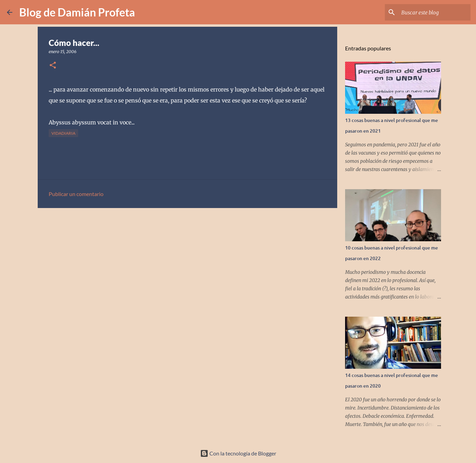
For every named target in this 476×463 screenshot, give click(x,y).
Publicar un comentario (76, 194)
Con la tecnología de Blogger (238, 453)
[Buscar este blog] (435, 12)
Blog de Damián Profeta (77, 12)
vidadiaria (63, 133)
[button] (53, 66)
